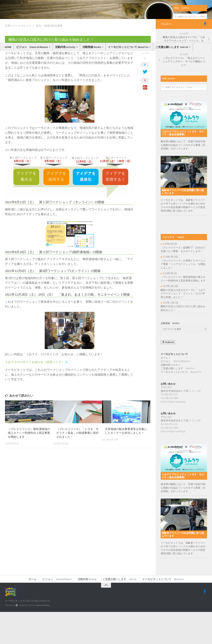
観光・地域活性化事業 (49, 58)
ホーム (164, 390)
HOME (8, 47)
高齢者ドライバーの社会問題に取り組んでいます (183, 224)
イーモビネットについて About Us (128, 47)
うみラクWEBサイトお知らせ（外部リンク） (35, 394)
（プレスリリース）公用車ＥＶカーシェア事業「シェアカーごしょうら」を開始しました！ (183, 296)
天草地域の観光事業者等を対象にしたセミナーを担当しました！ (126, 463)
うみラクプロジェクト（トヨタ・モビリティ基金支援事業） (183, 165)
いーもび (13, 79)
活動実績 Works (92, 47)
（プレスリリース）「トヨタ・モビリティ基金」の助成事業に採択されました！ (77, 465)
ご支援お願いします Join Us (172, 47)
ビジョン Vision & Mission (32, 47)
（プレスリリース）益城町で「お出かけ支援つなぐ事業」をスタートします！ (183, 281)
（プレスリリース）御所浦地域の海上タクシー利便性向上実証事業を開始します (29, 465)
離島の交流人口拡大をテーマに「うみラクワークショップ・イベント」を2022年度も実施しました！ (183, 325)
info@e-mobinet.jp (176, 434)
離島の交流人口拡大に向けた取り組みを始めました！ (183, 340)
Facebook (168, 374)
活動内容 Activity (65, 47)
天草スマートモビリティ (20, 58)
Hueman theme (42, 637)
